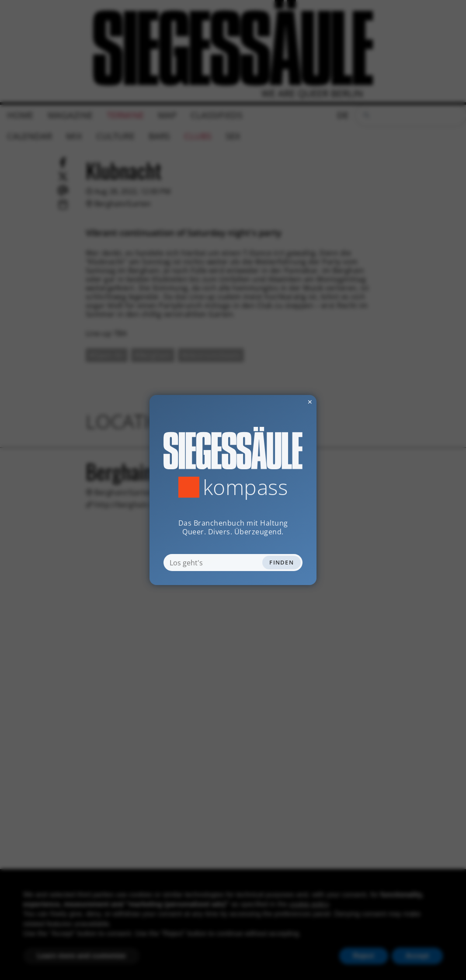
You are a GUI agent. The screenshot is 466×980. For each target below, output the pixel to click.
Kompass (245, 487)
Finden (282, 562)
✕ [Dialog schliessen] (289, 402)
